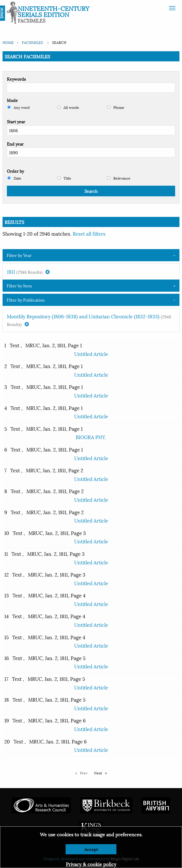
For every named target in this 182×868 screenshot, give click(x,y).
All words (68, 107)
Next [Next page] (102, 773)
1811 (28, 271)
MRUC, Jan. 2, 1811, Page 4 (57, 595)
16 (7, 658)
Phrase (116, 107)
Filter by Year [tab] (19, 255)
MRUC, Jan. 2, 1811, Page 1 (54, 345)
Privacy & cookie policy (91, 864)
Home (8, 42)
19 (7, 720)
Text (15, 345)
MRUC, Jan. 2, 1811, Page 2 (55, 470)
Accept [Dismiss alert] (91, 849)
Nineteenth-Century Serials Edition (54, 11)
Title (64, 178)
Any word (18, 107)
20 (7, 741)
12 (6, 574)
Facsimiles (32, 42)
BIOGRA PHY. (91, 437)
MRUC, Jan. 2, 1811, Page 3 (57, 533)
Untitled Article (91, 354)
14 (6, 616)
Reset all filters (89, 233)
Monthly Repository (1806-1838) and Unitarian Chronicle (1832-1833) (89, 320)
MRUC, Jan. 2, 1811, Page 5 (57, 658)
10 (7, 533)
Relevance (119, 178)
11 (6, 553)
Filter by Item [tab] (19, 285)
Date (14, 178)
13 (7, 595)
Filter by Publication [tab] (26, 300)
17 (6, 679)
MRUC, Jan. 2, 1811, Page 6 (57, 720)
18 (7, 699)
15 (6, 637)
